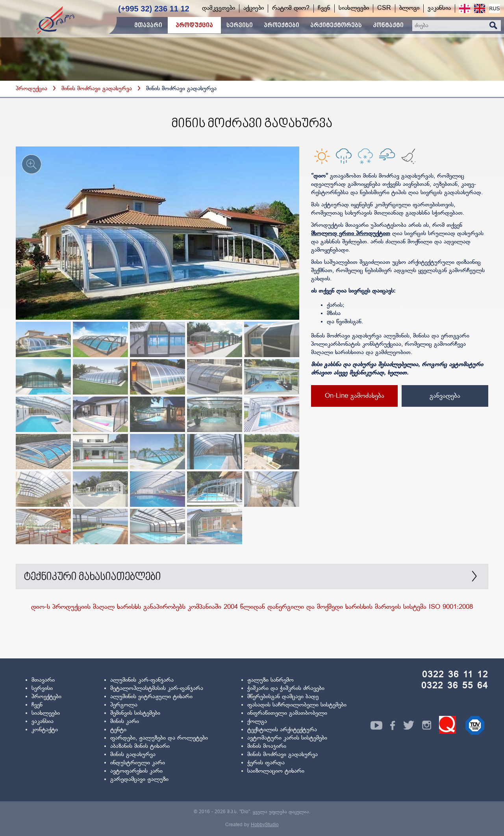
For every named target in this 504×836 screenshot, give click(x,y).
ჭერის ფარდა (266, 763)
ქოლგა (257, 722)
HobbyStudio (265, 825)
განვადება (445, 396)
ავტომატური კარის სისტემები (287, 738)
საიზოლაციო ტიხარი (276, 771)
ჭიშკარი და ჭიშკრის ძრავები (286, 689)
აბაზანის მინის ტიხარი (140, 746)
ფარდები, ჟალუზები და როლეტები (159, 738)
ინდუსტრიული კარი (138, 763)
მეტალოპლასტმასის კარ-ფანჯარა (157, 689)
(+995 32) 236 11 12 (154, 9)
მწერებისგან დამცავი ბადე (283, 697)
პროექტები (46, 697)
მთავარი (43, 680)
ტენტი (118, 730)
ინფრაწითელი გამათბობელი (287, 713)
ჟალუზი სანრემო (271, 680)
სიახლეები (46, 713)
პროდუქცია (31, 89)
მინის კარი (125, 722)
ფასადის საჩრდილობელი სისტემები (297, 705)
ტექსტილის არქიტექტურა (282, 730)
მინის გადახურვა (133, 755)
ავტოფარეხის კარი (136, 771)
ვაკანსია (43, 722)
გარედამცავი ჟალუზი (139, 779)
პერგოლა (124, 705)
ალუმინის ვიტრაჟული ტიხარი (151, 697)
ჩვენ (37, 705)
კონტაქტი (45, 730)
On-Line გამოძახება (355, 396)
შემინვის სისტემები (135, 713)
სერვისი (42, 689)
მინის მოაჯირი (267, 746)
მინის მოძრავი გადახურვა (98, 89)
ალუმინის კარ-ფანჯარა (142, 680)
